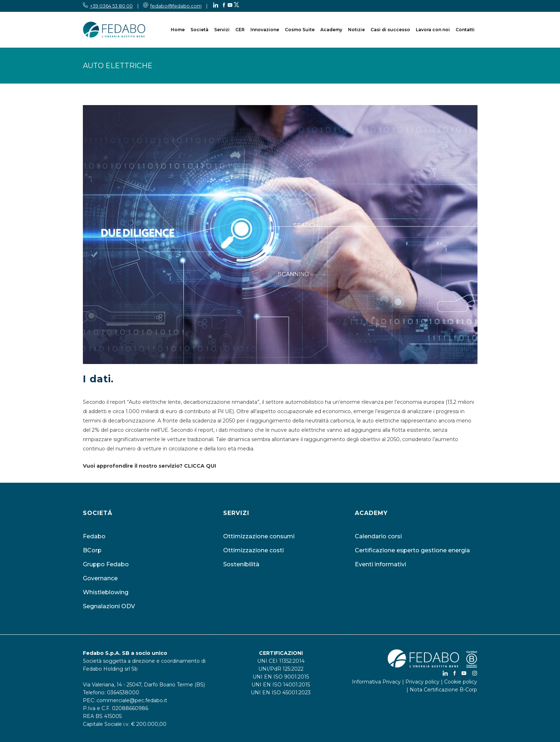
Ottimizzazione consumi (259, 536)
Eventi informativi (380, 564)
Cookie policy (461, 682)
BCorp (92, 550)
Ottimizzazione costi (253, 550)
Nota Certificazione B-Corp (443, 690)
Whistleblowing (106, 592)
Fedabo (94, 536)
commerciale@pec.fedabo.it (132, 700)
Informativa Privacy (376, 682)
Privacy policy (422, 682)
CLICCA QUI (200, 466)
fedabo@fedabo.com (176, 6)
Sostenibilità (241, 564)
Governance (100, 578)
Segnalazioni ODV (109, 606)
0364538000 (123, 693)
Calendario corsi (378, 536)
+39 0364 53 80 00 (111, 6)
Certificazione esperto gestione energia (412, 550)
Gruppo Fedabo (106, 564)
